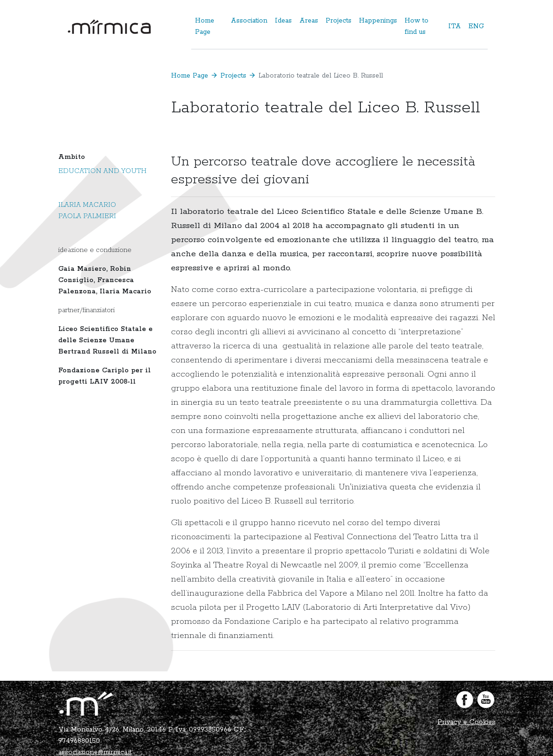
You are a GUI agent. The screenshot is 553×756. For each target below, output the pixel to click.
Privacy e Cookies (466, 722)
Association (249, 21)
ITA (455, 26)
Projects (339, 21)
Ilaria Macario (87, 205)
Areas (309, 21)
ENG (476, 26)
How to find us (417, 26)
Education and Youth (102, 171)
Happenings (378, 21)
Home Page (205, 26)
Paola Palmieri (87, 216)
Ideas (283, 21)
